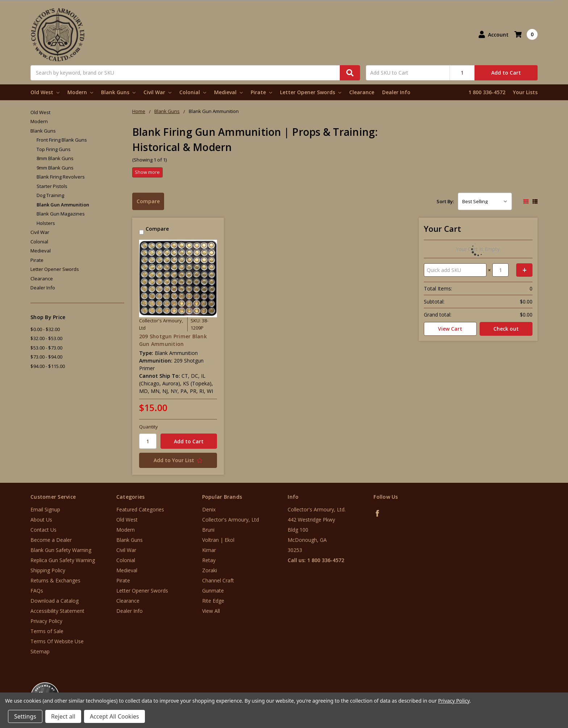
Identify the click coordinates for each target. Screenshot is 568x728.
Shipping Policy (48, 570)
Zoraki (210, 570)
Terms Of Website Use (57, 641)
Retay (209, 560)
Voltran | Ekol (218, 540)
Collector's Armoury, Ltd (231, 520)
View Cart (450, 329)
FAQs (37, 591)
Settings (25, 716)
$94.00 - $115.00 (48, 366)
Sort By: (445, 201)
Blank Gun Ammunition (63, 205)
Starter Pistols (52, 186)
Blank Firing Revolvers (61, 177)
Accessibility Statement (57, 611)
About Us (41, 520)
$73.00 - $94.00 (46, 357)
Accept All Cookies (114, 716)
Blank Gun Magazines (61, 214)
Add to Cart (506, 73)
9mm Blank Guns (55, 168)
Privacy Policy (46, 621)
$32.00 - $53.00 (46, 338)
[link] (538, 684)
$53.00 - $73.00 (46, 348)
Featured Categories (140, 509)
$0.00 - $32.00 (45, 329)
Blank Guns (118, 92)
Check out (506, 329)
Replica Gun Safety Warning (63, 560)
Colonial (193, 92)
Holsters (46, 223)
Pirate (261, 92)
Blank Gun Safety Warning (61, 550)
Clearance (362, 92)
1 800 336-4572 (487, 92)
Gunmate (213, 591)
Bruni (208, 530)
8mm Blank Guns (55, 158)
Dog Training (50, 195)
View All (211, 611)
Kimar (209, 550)
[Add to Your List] (178, 460)
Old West (45, 92)
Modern (80, 92)
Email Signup (45, 509)
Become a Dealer (51, 540)
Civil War (157, 92)
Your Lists (525, 92)
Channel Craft (218, 580)
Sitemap (40, 651)
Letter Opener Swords (311, 92)
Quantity (149, 427)
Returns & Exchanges (55, 580)
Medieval (228, 92)
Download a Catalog (55, 601)
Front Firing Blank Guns (62, 140)
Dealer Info (396, 92)
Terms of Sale (47, 631)
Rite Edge (213, 601)
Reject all (63, 716)
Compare (148, 201)
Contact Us (43, 530)
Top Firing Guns (54, 149)
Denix (209, 509)
